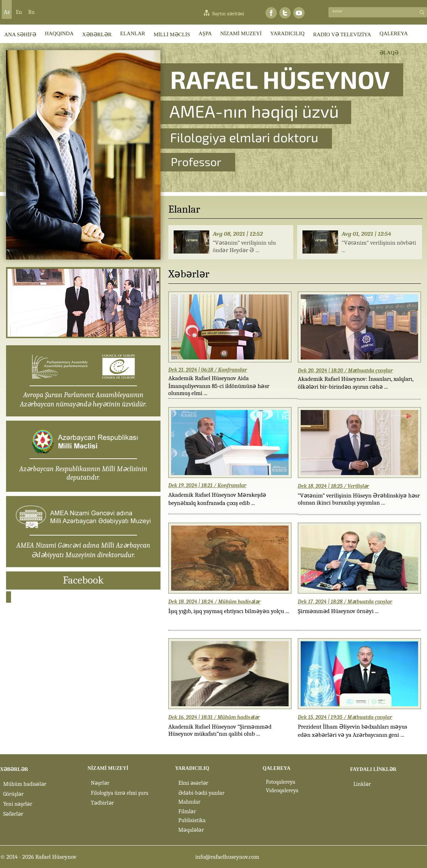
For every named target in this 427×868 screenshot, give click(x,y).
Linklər (362, 784)
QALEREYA (394, 33)
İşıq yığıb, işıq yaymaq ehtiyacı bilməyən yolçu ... (229, 611)
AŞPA (205, 33)
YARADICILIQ (287, 33)
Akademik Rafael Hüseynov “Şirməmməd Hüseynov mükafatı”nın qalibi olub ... (220, 730)
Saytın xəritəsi (228, 14)
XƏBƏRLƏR (97, 34)
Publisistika (192, 820)
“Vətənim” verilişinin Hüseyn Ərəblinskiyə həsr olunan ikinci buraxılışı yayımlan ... (359, 499)
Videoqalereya (282, 790)
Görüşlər (13, 794)
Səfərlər (13, 814)
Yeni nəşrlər (18, 804)
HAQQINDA (59, 33)
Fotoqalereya (281, 782)
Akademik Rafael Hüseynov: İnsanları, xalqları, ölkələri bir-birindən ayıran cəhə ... (356, 383)
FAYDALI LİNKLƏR (373, 769)
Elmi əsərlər (193, 783)
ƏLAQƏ (389, 53)
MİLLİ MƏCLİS (172, 34)
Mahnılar (189, 802)
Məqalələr (191, 830)
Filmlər (187, 811)
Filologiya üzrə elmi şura (120, 793)
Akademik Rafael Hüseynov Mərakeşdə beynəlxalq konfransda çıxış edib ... (217, 499)
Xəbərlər (189, 274)
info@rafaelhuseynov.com (227, 857)
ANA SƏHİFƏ (20, 34)
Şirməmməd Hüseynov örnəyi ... (338, 611)
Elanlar (184, 209)
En (19, 12)
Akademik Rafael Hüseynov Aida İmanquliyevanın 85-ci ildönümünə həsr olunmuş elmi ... (219, 384)
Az (7, 12)
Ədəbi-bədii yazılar (201, 793)
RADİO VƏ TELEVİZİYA (342, 34)
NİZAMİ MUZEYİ (241, 33)
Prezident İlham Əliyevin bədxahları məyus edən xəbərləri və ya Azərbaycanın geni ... (352, 731)
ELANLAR (133, 33)
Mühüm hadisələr (25, 784)
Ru (31, 12)
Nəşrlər (100, 783)
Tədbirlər (102, 803)
